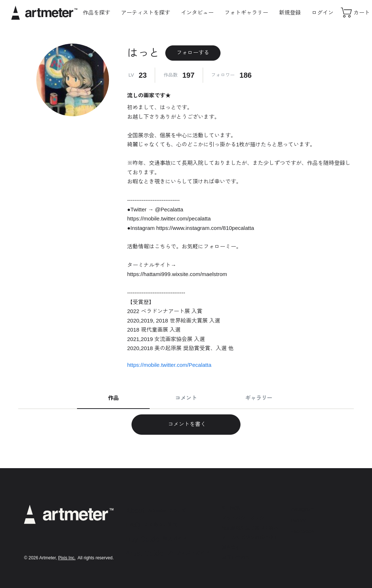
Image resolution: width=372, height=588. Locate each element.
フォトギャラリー (246, 13)
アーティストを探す (145, 13)
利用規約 (231, 508)
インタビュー (197, 13)
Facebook (302, 531)
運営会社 (231, 548)
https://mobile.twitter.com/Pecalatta (169, 365)
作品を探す (96, 13)
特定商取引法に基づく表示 (250, 528)
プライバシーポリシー (245, 518)
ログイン (323, 13)
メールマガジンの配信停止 (250, 538)
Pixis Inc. (67, 558)
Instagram (302, 509)
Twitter (298, 520)
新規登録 (290, 13)
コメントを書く (186, 424)
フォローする (193, 52)
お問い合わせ (236, 557)
